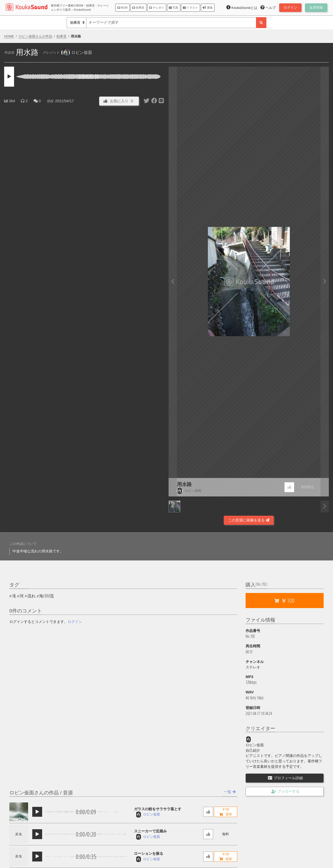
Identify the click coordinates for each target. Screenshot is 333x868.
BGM (123, 8)
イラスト (190, 8)
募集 (208, 8)
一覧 (230, 792)
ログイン (75, 622)
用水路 (184, 484)
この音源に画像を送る (249, 520)
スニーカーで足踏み (150, 831)
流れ (31, 596)
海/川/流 (46, 596)
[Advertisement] (84, 511)
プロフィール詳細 (285, 778)
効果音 (138, 8)
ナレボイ (157, 8)
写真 (174, 8)
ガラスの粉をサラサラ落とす (158, 809)
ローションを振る (149, 853)
